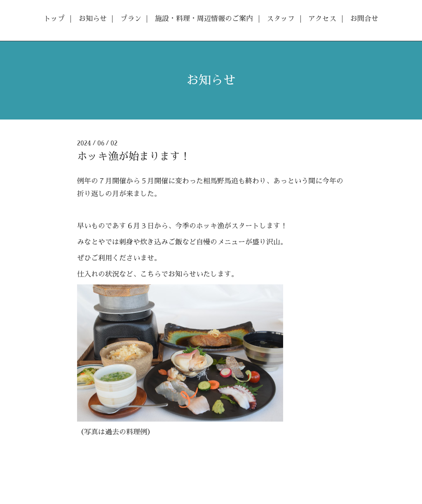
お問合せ (364, 19)
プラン (131, 19)
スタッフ (281, 19)
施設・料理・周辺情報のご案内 (204, 19)
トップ (54, 19)
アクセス (322, 19)
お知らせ (93, 19)
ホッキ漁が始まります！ (134, 156)
